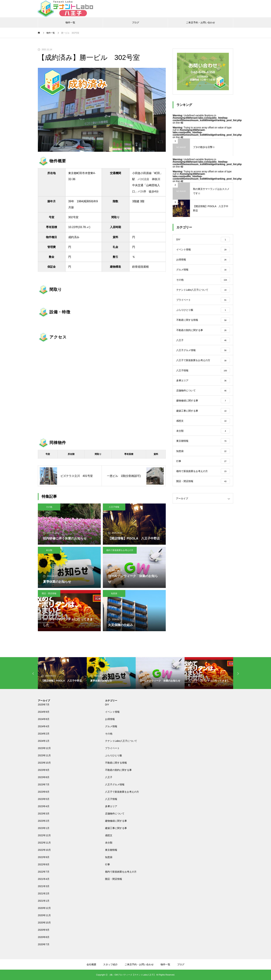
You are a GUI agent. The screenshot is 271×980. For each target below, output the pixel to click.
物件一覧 (70, 22)
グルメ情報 (111, 726)
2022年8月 (44, 864)
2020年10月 (44, 923)
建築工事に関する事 (116, 828)
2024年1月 (44, 741)
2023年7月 (44, 784)
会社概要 (91, 964)
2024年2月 (44, 734)
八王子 (109, 777)
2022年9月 (44, 857)
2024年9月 (44, 712)
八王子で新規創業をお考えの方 (122, 792)
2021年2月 (44, 893)
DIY (107, 705)
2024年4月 (44, 726)
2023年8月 (44, 777)
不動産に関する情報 (116, 763)
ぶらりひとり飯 (114, 755)
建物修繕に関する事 (116, 821)
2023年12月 (44, 748)
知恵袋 (114, 593)
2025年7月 (44, 705)
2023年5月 (44, 799)
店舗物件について (115, 814)
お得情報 (110, 719)
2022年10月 (44, 850)
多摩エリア (111, 806)
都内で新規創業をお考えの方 (120, 550)
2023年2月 (44, 821)
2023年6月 (44, 792)
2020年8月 (44, 937)
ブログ (135, 22)
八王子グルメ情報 (115, 784)
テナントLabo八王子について (121, 741)
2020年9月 (44, 930)
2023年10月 (44, 763)
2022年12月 (44, 835)
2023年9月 (44, 770)
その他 (49, 507)
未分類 (49, 550)
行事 (108, 864)
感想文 (109, 835)
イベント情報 (112, 712)
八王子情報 (114, 507)
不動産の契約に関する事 (118, 770)
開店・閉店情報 (49, 593)
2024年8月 (44, 719)
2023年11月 (44, 755)
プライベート (112, 748)
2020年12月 (44, 908)
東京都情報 (111, 850)
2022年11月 (44, 843)
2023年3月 (44, 814)
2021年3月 (44, 886)
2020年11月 (44, 915)
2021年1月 (44, 901)
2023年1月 (44, 828)
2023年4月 (44, 806)
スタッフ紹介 (110, 964)
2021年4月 (44, 879)
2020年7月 (44, 944)
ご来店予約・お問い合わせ (200, 22)
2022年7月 (44, 872)
